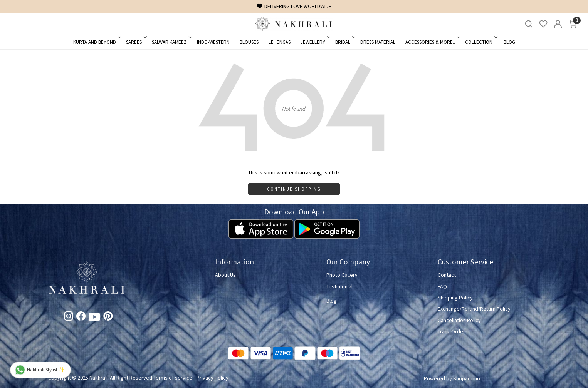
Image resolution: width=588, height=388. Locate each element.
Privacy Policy (213, 378)
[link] (529, 24)
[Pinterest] (108, 318)
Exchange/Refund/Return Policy (474, 309)
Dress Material (378, 42)
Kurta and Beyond (97, 42)
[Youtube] (94, 318)
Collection (481, 42)
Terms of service (173, 378)
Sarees (136, 42)
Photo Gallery (342, 275)
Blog (509, 42)
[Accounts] (558, 24)
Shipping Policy (455, 298)
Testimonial (339, 286)
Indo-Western (213, 42)
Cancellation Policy (459, 320)
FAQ (442, 286)
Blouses (249, 42)
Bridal (345, 42)
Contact (447, 275)
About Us (225, 275)
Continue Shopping (294, 189)
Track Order (451, 331)
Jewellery (315, 42)
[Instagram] (69, 318)
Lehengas (280, 42)
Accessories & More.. (432, 42)
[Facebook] (81, 318)
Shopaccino (467, 378)
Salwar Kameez (171, 42)
